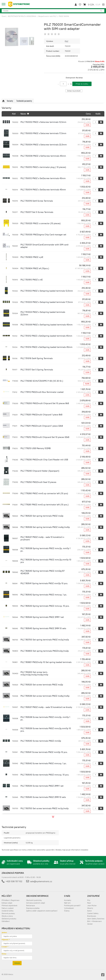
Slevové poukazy (8, 913)
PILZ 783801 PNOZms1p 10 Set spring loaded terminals (46, 662)
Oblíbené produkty (9, 919)
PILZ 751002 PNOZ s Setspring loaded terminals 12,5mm (47, 291)
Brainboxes (92, 916)
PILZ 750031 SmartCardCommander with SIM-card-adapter (45, 246)
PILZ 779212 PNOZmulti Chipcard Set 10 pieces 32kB (45, 437)
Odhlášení (6, 921)
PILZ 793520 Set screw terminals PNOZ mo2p (42, 685)
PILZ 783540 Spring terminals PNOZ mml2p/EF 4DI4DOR (43, 572)
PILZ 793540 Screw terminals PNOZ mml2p (41, 741)
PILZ (66, 41)
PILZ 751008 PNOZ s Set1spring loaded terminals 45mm (47, 325)
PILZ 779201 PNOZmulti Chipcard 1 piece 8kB (41, 415)
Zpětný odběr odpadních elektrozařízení (42, 911)
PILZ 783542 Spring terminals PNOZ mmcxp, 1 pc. (44, 595)
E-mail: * (5, 947)
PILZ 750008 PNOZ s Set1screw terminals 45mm (43, 156)
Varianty (10, 101)
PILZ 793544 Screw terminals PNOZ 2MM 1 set (42, 786)
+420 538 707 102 (14, 881)
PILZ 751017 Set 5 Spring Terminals (37, 370)
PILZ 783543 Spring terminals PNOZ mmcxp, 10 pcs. (45, 606)
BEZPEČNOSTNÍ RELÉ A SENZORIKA (22, 16)
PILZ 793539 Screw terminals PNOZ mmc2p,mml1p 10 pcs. (46, 730)
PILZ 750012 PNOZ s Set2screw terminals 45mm (43, 178)
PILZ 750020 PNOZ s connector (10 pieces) (41, 223)
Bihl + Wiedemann (94, 921)
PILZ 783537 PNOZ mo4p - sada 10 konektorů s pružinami (42, 538)
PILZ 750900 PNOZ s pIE (32, 257)
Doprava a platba (33, 908)
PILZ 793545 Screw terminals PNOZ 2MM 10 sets (43, 797)
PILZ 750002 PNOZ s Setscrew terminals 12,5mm (43, 122)
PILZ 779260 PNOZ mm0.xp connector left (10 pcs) (44, 493)
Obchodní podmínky (34, 900)
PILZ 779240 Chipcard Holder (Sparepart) (40, 471)
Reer (89, 903)
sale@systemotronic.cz (41, 881)
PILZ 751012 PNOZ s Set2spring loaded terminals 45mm (46, 336)
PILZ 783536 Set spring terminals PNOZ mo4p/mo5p (45, 527)
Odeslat (17, 963)
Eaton (90, 911)
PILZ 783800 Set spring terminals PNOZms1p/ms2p (45, 651)
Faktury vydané (8, 908)
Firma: (4, 954)
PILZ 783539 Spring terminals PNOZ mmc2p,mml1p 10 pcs (46, 561)
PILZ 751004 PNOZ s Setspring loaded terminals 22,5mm (43, 313)
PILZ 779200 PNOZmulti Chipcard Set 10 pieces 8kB (45, 403)
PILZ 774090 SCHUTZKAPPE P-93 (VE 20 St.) (42, 381)
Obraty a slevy (7, 916)
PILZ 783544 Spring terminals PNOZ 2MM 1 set (42, 617)
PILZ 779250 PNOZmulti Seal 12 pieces (38, 482)
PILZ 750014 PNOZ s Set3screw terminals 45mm (43, 190)
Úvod (4, 16)
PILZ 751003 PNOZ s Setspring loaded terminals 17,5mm (47, 302)
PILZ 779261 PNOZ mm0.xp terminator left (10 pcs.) (45, 505)
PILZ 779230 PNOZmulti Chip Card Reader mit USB (44, 460)
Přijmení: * (6, 940)
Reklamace (31, 905)
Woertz (90, 908)
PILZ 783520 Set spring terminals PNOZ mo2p (42, 516)
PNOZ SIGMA (64, 16)
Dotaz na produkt (74, 91)
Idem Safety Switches (96, 919)
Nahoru (3, 101)
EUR (98, 5)
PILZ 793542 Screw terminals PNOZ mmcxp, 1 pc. (44, 763)
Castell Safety (93, 913)
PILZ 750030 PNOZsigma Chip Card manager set (43, 235)
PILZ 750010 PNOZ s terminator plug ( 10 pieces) (43, 167)
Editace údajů (7, 903)
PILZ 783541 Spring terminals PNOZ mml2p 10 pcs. (44, 583)
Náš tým (67, 903)
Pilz (89, 900)
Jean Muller (92, 905)
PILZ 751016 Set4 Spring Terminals (37, 358)
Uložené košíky (8, 911)
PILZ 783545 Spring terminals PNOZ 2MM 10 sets (43, 628)
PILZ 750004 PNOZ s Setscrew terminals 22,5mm (44, 145)
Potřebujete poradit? (72, 905)
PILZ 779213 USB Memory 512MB (36, 448)
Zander (90, 924)
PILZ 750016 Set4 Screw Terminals (37, 201)
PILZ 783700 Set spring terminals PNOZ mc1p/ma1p (45, 640)
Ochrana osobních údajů (36, 903)
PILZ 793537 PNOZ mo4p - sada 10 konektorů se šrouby (46, 707)
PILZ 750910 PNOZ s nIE (32, 280)
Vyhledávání (69, 908)
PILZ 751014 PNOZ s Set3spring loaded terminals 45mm (46, 347)
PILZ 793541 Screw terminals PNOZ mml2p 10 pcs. (44, 752)
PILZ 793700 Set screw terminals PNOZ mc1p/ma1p (45, 808)
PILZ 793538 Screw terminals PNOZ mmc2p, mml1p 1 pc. (45, 718)
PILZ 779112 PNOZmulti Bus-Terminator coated (42, 392)
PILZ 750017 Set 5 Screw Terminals (37, 212)
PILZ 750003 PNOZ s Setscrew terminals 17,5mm (43, 133)
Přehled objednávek (9, 905)
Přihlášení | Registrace (11, 900)
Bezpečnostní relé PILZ (47, 16)
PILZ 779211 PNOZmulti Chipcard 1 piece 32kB (42, 426)
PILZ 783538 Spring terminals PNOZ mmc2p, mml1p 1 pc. (45, 550)
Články (67, 911)
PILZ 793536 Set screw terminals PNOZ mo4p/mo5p (45, 696)
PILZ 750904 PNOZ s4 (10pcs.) (35, 268)
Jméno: (4, 932)
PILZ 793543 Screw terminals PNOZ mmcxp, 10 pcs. (45, 775)
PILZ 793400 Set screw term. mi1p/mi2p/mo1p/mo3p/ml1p (34, 673)
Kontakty (68, 900)
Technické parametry (24, 101)
